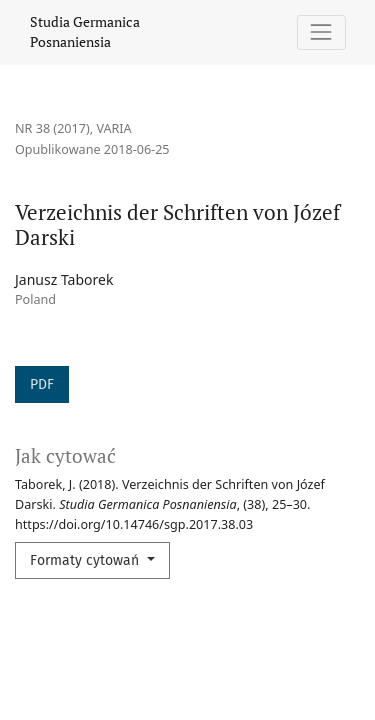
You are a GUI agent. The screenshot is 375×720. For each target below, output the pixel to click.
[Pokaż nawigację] (321, 32)
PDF (42, 384)
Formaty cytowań (86, 560)
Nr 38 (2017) (52, 128)
